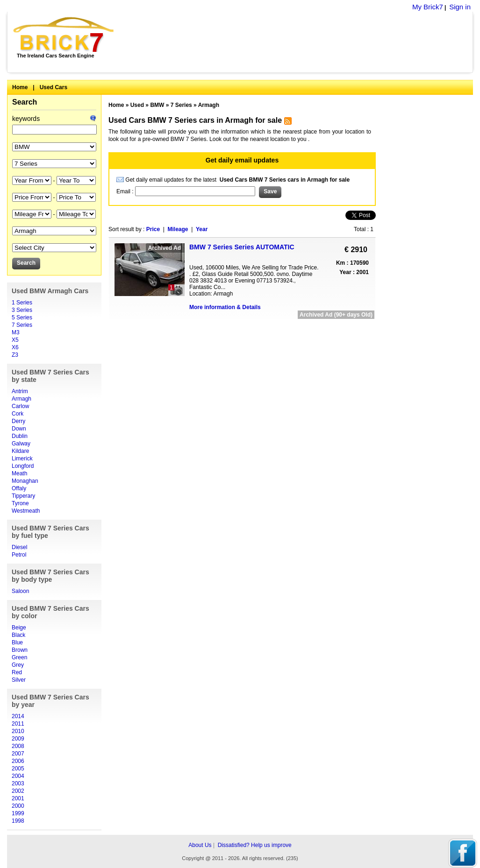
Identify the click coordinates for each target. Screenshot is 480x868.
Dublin (20, 436)
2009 (18, 739)
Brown (20, 650)
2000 (18, 806)
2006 (18, 761)
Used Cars (54, 87)
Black (18, 635)
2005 (18, 769)
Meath (19, 473)
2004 (18, 776)
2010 (18, 731)
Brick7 (64, 35)
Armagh (21, 399)
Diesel (19, 547)
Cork (18, 414)
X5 (15, 340)
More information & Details (225, 307)
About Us (200, 845)
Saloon (20, 591)
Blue (17, 642)
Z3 (15, 355)
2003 (18, 783)
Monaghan (25, 481)
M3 (16, 332)
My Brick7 (428, 7)
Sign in (460, 7)
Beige (19, 628)
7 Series (22, 325)
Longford (23, 466)
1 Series (22, 303)
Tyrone (20, 503)
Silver (19, 680)
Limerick (22, 459)
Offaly (19, 488)
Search (25, 102)
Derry (18, 421)
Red (17, 672)
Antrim (20, 391)
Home (20, 87)
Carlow (20, 406)
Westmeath (26, 511)
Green (19, 657)
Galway (21, 444)
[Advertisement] (298, 42)
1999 (18, 813)
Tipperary (23, 496)
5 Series (22, 318)
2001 (18, 798)
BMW (157, 105)
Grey (18, 665)
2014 (18, 716)
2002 (18, 791)
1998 (18, 821)
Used (137, 105)
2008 (18, 746)
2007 (18, 754)
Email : (126, 191)
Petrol (19, 555)
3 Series (22, 310)
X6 (15, 347)
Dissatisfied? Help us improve (255, 845)
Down (19, 429)
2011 (18, 724)
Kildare (20, 451)
